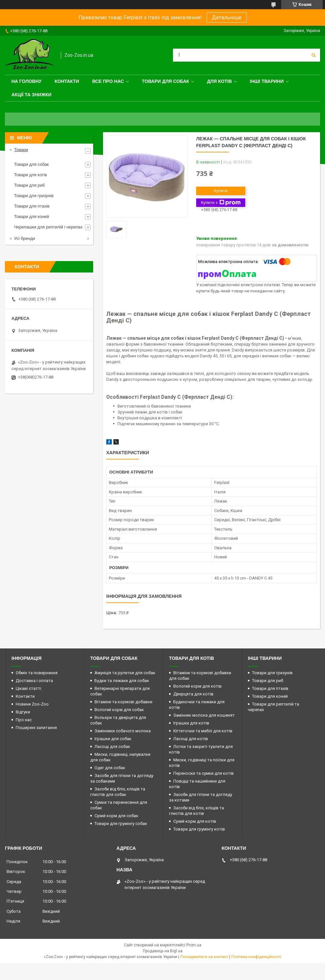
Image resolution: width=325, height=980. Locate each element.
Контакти (67, 81)
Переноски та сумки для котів (204, 773)
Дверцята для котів (193, 694)
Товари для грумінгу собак (121, 824)
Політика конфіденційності (256, 957)
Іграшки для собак (113, 739)
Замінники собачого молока (123, 731)
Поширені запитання (36, 728)
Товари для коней (32, 217)
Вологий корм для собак (119, 710)
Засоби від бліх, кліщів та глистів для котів (197, 811)
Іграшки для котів (191, 723)
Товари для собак (166, 81)
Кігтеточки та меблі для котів (203, 731)
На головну (26, 81)
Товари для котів (31, 175)
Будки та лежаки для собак (122, 681)
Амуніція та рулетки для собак (125, 673)
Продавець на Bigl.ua (163, 951)
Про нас (24, 720)
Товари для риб (29, 185)
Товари (21, 150)
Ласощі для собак (112, 747)
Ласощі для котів (191, 739)
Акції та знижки (31, 95)
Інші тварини (267, 81)
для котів (219, 81)
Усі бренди (25, 238)
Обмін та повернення (37, 673)
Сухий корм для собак (116, 816)
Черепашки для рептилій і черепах (48, 227)
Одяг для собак (110, 768)
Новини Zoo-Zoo (32, 704)
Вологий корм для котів (197, 686)
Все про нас (108, 81)
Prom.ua (194, 945)
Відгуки (23, 712)
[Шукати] (314, 55)
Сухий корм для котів (195, 821)
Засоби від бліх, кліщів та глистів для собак (118, 792)
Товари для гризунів (34, 196)
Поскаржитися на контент (204, 957)
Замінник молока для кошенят (204, 715)
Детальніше (227, 17)
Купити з (221, 203)
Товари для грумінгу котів (199, 829)
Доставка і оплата (34, 681)
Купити (221, 191)
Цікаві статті (28, 688)
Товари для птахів (32, 206)
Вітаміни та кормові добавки (123, 702)
